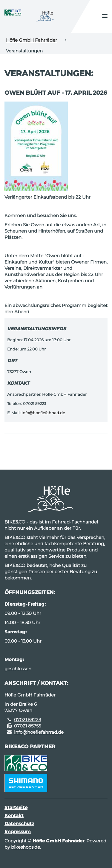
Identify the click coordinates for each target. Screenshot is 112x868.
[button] (105, 16)
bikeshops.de (26, 847)
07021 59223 (27, 720)
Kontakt (14, 815)
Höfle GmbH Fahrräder (32, 40)
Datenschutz (19, 823)
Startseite (16, 807)
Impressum (18, 832)
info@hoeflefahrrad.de (43, 413)
